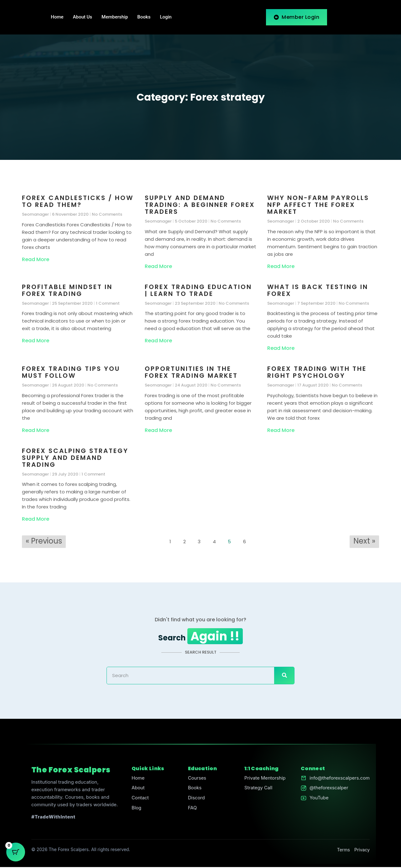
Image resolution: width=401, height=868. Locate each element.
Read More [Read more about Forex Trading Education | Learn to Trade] (158, 341)
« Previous (44, 541)
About (138, 789)
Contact (140, 799)
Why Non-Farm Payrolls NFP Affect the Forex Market (318, 205)
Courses (197, 779)
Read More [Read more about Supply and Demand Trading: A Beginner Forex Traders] (158, 266)
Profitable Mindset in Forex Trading (67, 290)
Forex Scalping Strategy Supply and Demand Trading (75, 458)
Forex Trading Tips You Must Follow (71, 372)
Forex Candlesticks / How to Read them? (78, 201)
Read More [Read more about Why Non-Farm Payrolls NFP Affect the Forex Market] (281, 266)
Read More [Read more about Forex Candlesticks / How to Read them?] (36, 259)
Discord (196, 799)
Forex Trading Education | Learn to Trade (198, 290)
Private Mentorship (265, 779)
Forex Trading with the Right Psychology (317, 372)
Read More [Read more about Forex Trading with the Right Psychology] (281, 430)
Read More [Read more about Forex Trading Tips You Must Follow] (36, 430)
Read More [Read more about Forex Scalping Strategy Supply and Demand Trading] (36, 519)
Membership (115, 17)
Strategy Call (258, 789)
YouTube (318, 799)
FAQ (192, 809)
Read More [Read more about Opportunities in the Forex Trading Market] (158, 430)
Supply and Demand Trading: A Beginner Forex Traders (200, 205)
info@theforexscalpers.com (339, 779)
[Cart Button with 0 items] (16, 852)
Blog (136, 809)
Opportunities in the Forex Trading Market (191, 372)
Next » (364, 541)
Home (57, 17)
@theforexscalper (328, 789)
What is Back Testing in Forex (318, 290)
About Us (83, 17)
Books (144, 17)
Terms (344, 850)
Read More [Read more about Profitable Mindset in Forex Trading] (36, 341)
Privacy (362, 850)
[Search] (284, 676)
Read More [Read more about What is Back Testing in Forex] (281, 348)
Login (166, 17)
